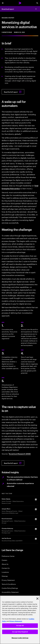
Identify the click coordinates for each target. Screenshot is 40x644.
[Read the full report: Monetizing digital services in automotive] (13, 92)
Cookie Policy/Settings (10, 588)
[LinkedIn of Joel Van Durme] (36, 539)
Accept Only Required (20, 632)
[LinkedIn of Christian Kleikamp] (36, 529)
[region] (20, 620)
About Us (5, 564)
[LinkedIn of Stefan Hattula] (36, 500)
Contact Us (6, 568)
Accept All (20, 626)
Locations (5, 572)
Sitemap (5, 576)
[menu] (3, 3)
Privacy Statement (8, 580)
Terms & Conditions (9, 584)
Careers (4, 560)
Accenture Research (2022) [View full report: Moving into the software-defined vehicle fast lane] (20, 454)
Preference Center (8, 556)
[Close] (37, 599)
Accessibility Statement (10, 592)
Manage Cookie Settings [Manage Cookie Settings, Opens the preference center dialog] (20, 638)
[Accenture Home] (20, 3)
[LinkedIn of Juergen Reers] (36, 509)
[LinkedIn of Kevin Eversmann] (36, 519)
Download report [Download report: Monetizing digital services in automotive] (8, 9)
